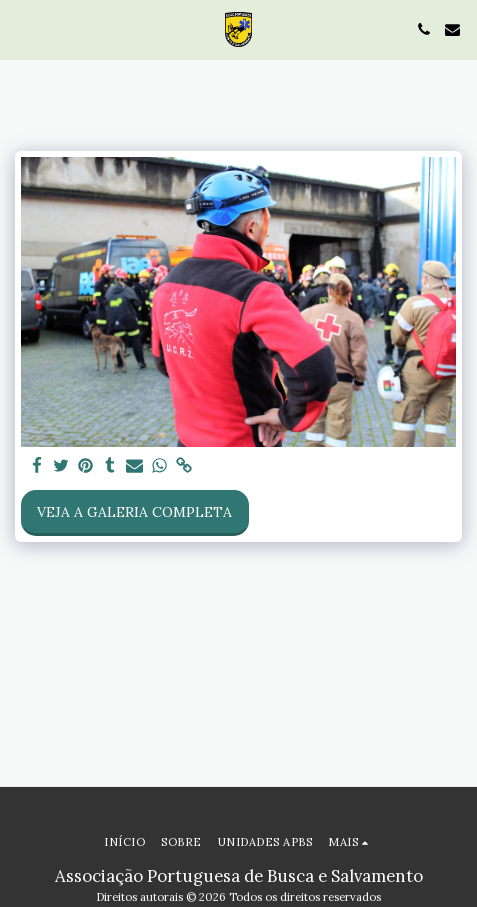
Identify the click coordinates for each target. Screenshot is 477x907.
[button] (22, 28)
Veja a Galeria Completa (134, 512)
